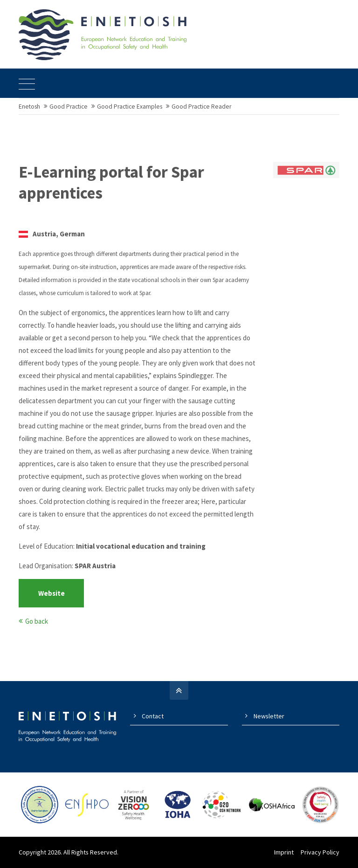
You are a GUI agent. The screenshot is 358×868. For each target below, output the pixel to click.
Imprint (284, 852)
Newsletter (269, 716)
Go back (37, 621)
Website (52, 593)
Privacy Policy (320, 852)
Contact (153, 716)
